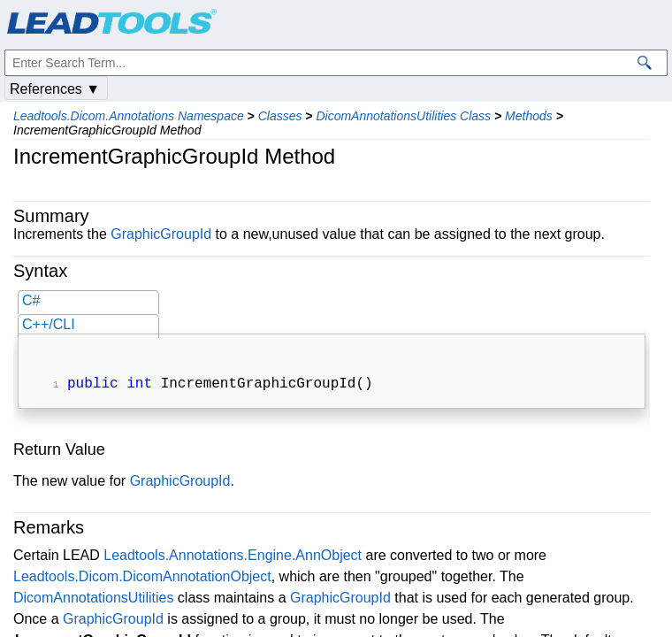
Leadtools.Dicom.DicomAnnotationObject (142, 578)
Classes (280, 116)
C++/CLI (49, 324)
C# (31, 300)
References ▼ (55, 89)
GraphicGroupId (161, 234)
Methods (529, 116)
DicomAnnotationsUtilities (93, 599)
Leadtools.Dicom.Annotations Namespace (129, 116)
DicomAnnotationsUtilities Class (403, 116)
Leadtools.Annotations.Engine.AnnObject (233, 557)
